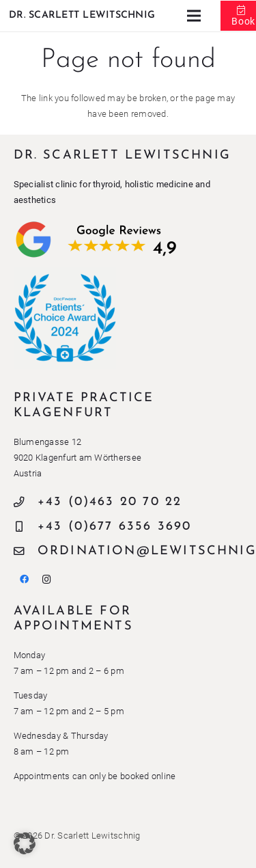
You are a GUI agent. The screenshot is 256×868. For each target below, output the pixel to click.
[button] (25, 843)
